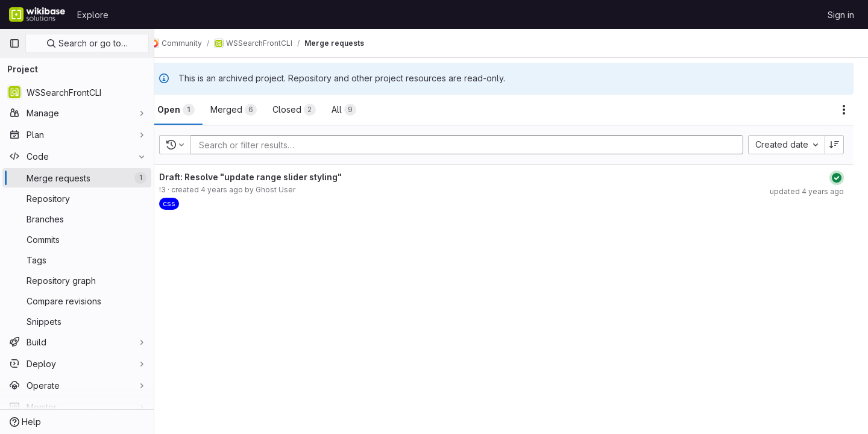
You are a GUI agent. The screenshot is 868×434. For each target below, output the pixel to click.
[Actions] (844, 110)
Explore (93, 15)
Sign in (841, 15)
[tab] (195, 110)
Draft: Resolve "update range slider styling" (270, 177)
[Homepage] (37, 14)
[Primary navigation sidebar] (14, 43)
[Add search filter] (480, 145)
